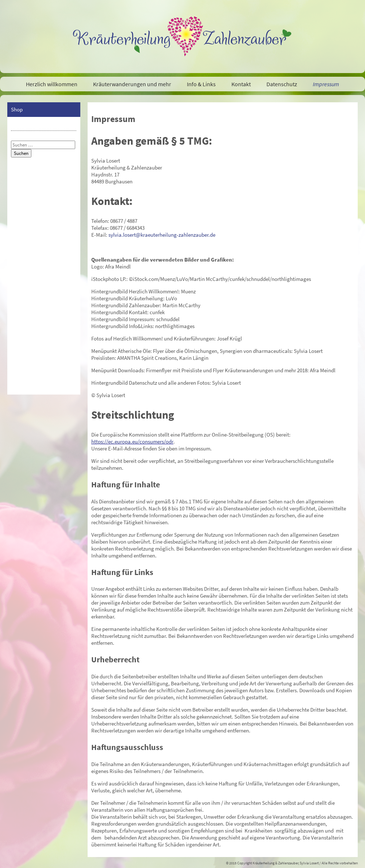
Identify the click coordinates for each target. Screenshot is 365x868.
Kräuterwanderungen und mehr (132, 84)
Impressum (326, 84)
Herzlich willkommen (52, 84)
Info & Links (201, 84)
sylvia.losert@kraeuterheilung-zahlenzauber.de (162, 235)
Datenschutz (282, 84)
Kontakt (241, 84)
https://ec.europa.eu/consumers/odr (132, 441)
